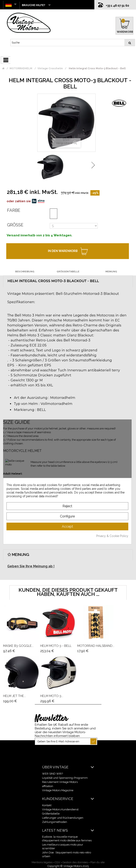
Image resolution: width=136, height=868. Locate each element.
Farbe (14, 210)
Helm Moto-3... (52, 696)
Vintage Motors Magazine (58, 790)
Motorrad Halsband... (96, 646)
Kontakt (47, 805)
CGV (57, 862)
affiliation (48, 786)
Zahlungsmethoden (55, 822)
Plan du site (97, 862)
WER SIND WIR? (52, 774)
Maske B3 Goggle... (18, 646)
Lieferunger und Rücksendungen (63, 818)
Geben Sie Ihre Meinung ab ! (31, 566)
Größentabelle (51, 814)
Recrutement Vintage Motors (60, 782)
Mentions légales (42, 862)
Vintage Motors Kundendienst (60, 809)
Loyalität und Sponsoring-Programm (65, 778)
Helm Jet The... (14, 696)
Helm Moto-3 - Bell (56, 646)
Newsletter (51, 719)
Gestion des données (75, 862)
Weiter (93, 165)
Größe (15, 225)
